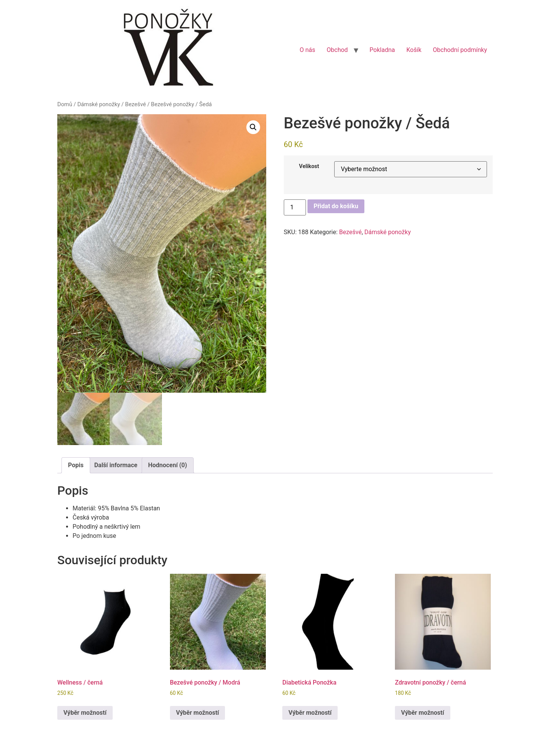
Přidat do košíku (336, 206)
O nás (307, 50)
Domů (65, 104)
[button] (253, 127)
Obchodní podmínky (460, 50)
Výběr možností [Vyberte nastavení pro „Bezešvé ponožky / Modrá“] (198, 713)
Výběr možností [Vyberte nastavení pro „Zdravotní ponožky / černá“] (423, 713)
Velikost (309, 167)
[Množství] (295, 207)
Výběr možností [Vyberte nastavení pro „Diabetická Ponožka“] (310, 713)
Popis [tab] (76, 465)
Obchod (337, 50)
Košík (414, 50)
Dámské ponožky (99, 104)
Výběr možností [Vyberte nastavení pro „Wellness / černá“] (85, 713)
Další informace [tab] (116, 465)
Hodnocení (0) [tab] (168, 465)
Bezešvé (136, 104)
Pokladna (382, 50)
